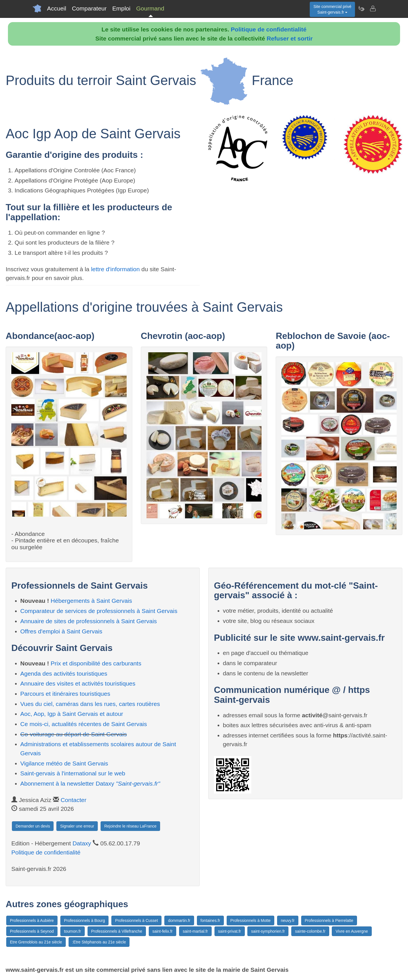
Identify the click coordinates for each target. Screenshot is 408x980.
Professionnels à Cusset (136, 920)
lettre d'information (116, 269)
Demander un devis (33, 826)
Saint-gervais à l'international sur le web (73, 773)
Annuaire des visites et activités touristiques (78, 683)
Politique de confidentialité (269, 29)
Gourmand (150, 8)
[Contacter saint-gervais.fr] (373, 9)
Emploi (121, 8)
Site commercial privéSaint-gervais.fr (332, 9)
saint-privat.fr (230, 931)
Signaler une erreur (77, 826)
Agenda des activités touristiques (64, 674)
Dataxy (82, 843)
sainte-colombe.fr (310, 931)
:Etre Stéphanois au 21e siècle (99, 942)
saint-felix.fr (163, 931)
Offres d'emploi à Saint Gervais (61, 631)
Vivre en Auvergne (352, 931)
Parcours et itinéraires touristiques (65, 694)
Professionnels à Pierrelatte (329, 920)
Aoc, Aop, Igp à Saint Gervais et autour (72, 714)
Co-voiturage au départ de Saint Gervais (74, 734)
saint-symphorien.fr (268, 931)
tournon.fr (73, 931)
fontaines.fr (210, 920)
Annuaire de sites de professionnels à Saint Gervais (89, 621)
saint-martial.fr (195, 931)
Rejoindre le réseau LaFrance (130, 826)
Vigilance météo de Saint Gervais (64, 763)
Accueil (57, 8)
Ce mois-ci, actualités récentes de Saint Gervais (84, 724)
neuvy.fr (288, 920)
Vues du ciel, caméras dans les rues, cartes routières (90, 704)
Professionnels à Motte (250, 920)
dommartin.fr (179, 920)
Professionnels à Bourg (85, 920)
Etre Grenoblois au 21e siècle (36, 942)
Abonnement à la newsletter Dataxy (90, 783)
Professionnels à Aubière (32, 920)
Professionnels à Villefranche (117, 931)
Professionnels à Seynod (32, 931)
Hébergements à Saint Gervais (91, 601)
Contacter (74, 800)
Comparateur (89, 8)
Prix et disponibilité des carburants (96, 663)
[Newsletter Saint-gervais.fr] (361, 9)
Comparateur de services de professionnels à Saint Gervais (99, 611)
